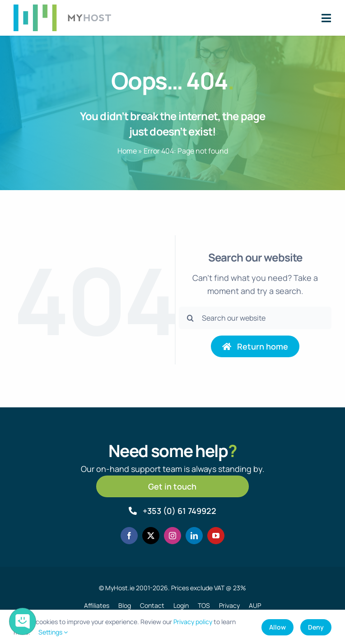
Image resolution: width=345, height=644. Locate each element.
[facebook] (129, 536)
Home (127, 151)
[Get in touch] (172, 486)
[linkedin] (194, 536)
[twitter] (151, 536)
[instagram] (172, 536)
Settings (53, 632)
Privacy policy (193, 622)
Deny (316, 627)
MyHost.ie (120, 588)
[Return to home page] (255, 346)
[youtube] (216, 536)
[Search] (190, 318)
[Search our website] (255, 318)
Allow (277, 627)
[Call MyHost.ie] (172, 511)
